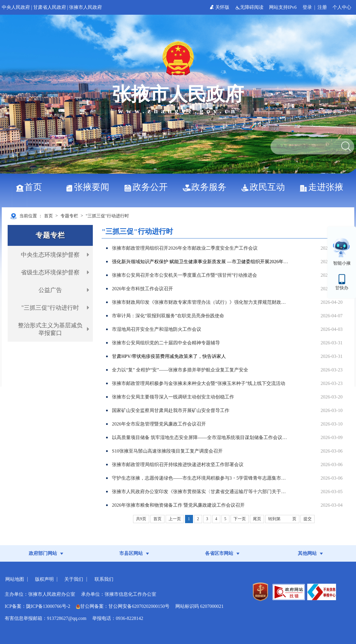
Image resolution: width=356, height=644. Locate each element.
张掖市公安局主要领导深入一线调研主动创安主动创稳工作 (173, 397)
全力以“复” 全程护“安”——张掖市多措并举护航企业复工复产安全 (180, 370)
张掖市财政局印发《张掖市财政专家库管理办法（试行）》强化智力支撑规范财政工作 (201, 302)
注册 (322, 7)
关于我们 (74, 579)
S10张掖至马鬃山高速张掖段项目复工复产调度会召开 (167, 451)
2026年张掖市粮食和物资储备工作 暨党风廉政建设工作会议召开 (178, 505)
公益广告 (50, 290)
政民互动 (265, 187)
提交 (308, 519)
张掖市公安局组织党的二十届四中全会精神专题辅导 (166, 343)
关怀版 (220, 7)
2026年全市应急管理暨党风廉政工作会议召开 (159, 424)
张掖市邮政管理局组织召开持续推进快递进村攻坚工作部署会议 (178, 464)
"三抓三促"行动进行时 (107, 216)
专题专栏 (69, 216)
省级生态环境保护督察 (50, 272)
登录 (307, 7)
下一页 (240, 519)
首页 (31, 187)
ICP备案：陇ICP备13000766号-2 (37, 606)
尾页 (257, 519)
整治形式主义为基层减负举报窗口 (50, 329)
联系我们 (104, 579)
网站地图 (15, 579)
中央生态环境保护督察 (50, 255)
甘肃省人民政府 (50, 7)
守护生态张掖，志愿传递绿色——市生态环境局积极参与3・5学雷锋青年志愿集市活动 (201, 478)
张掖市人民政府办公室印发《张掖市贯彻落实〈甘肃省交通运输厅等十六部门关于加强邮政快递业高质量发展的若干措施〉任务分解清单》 (201, 492)
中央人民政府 (16, 7)
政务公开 (148, 187)
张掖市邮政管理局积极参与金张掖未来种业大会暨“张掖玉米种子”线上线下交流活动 (199, 383)
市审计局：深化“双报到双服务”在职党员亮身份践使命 (168, 316)
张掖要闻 (89, 187)
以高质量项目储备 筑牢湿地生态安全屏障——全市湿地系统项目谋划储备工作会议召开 (201, 437)
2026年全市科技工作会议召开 (142, 289)
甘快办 (342, 288)
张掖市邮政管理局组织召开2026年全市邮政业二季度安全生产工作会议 (185, 248)
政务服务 (207, 187)
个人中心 (342, 7)
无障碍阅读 (250, 7)
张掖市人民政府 (85, 7)
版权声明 (44, 579)
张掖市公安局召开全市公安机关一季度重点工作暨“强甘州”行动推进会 (184, 275)
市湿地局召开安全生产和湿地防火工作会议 (157, 329)
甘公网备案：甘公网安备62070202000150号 (123, 606)
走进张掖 (324, 187)
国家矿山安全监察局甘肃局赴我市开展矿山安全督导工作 (171, 410)
